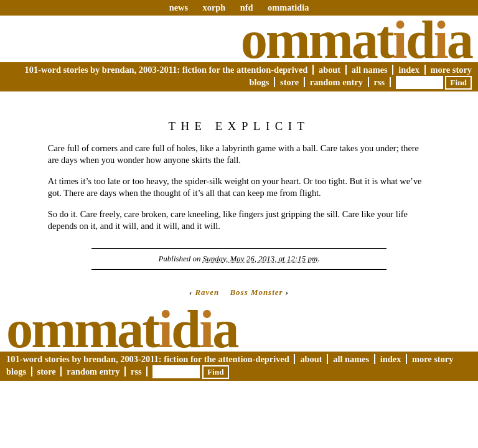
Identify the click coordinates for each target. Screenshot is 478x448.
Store (289, 82)
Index (409, 70)
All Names (370, 70)
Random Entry (336, 82)
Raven (207, 292)
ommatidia (288, 7)
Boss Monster (256, 292)
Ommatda (356, 40)
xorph (214, 7)
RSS (380, 82)
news (179, 7)
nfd (247, 7)
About (330, 70)
